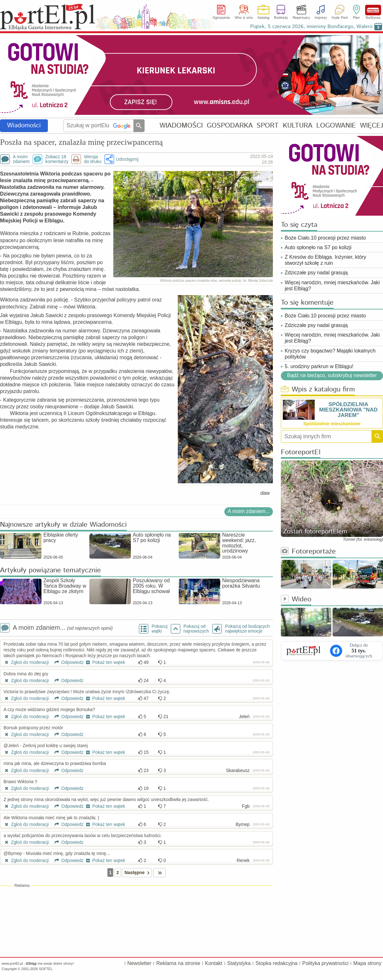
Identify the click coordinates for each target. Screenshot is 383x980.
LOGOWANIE (336, 126)
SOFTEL (46, 969)
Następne (138, 873)
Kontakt (214, 963)
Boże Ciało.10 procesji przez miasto (325, 238)
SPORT (268, 126)
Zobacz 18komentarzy (57, 159)
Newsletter (139, 963)
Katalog (263, 18)
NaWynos (373, 10)
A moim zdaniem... (249, 511)
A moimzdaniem (21, 159)
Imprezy (321, 18)
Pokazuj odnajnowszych (196, 629)
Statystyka (239, 963)
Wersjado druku (93, 159)
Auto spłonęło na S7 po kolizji (318, 247)
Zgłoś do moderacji (26, 662)
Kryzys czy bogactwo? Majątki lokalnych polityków (330, 354)
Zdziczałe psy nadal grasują (316, 273)
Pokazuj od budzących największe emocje (247, 629)
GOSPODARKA (230, 126)
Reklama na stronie (178, 963)
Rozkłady (281, 18)
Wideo (296, 600)
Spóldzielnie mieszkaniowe (332, 424)
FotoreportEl (301, 453)
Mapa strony (367, 963)
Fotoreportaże (308, 552)
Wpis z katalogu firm (318, 390)
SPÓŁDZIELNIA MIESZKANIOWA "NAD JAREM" (348, 410)
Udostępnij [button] (127, 159)
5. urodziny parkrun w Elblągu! (319, 366)
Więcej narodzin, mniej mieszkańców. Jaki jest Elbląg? (332, 286)
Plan (356, 18)
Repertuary (301, 18)
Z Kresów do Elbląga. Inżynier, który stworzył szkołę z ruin (325, 260)
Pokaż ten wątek (105, 662)
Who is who (244, 18)
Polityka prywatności (325, 963)
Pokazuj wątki (160, 629)
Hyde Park (340, 18)
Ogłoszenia (221, 18)
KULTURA (298, 126)
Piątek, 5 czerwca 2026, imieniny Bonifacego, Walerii (311, 27)
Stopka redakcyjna (276, 963)
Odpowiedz (67, 662)
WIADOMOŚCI (181, 126)
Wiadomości (24, 126)
